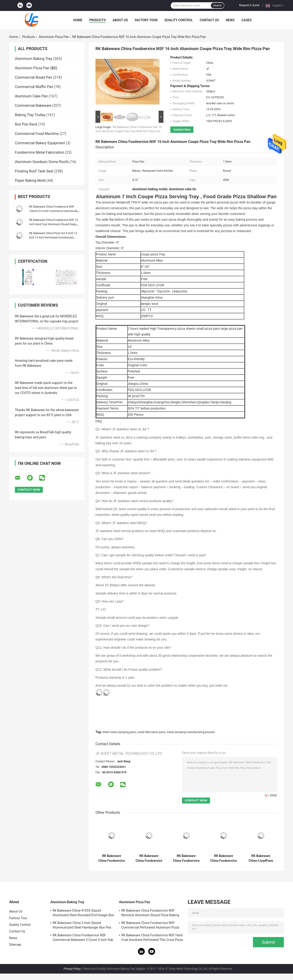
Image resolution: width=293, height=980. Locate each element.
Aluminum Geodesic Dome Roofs (42, 162)
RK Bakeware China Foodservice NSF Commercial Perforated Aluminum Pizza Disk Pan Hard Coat (111, 858)
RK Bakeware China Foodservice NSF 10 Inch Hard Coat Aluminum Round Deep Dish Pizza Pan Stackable (53, 224)
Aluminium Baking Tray (34, 59)
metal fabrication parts (151, 732)
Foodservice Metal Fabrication (39, 152)
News (230, 20)
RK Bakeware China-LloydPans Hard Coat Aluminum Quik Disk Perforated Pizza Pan (261, 858)
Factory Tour (146, 20)
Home (78, 20)
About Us (120, 20)
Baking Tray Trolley (30, 115)
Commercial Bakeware (33, 106)
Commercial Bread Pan (34, 77)
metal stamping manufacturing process (191, 732)
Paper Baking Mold (30, 181)
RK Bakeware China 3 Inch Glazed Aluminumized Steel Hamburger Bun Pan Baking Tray (82, 926)
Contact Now (182, 130)
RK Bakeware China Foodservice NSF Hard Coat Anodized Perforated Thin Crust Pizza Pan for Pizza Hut (152, 938)
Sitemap (15, 945)
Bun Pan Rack (26, 124)
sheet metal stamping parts (119, 732)
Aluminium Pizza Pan (54, 37)
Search (217, 5)
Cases (247, 20)
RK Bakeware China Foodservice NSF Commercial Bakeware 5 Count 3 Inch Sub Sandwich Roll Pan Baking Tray (83, 938)
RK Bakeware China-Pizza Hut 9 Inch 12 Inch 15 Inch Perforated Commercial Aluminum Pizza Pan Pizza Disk (53, 238)
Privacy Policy (72, 969)
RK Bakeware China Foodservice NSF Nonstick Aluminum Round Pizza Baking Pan (223, 858)
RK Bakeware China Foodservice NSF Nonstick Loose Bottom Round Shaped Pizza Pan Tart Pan (149, 858)
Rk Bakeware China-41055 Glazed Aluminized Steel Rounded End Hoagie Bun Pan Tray (83, 913)
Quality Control (179, 20)
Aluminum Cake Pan (31, 96)
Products (98, 20)
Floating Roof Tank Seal (34, 171)
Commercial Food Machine (37, 134)
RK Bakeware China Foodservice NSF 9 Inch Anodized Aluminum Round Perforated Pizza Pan (186, 858)
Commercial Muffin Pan (34, 87)
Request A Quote (249, 5)
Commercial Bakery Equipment (40, 143)
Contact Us (209, 20)
